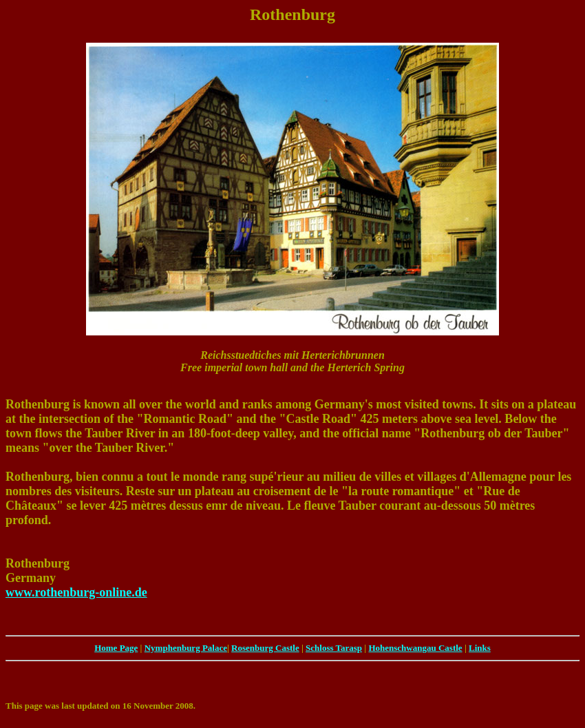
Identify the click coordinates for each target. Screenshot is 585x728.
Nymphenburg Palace (186, 648)
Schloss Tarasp (334, 648)
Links (480, 648)
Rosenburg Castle (265, 648)
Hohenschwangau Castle (415, 648)
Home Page (116, 648)
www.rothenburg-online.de (76, 592)
